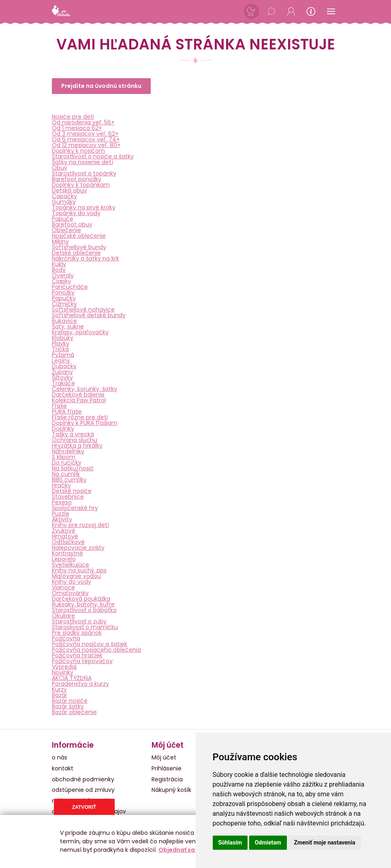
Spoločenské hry (75, 508)
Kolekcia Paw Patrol (79, 400)
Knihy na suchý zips (79, 570)
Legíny (61, 360)
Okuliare (63, 616)
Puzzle (61, 514)
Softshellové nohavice (83, 309)
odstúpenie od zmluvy (83, 790)
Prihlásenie (167, 768)
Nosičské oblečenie (79, 236)
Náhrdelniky (68, 451)
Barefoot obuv (72, 224)
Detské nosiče (72, 491)
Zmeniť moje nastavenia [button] (324, 842)
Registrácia (167, 779)
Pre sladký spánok (77, 633)
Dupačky (64, 366)
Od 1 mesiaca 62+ (77, 128)
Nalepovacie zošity (78, 548)
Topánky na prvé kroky (84, 207)
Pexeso (62, 502)
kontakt (63, 768)
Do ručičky (67, 463)
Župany (62, 372)
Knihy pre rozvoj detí (80, 525)
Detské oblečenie (76, 253)
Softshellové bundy (79, 247)
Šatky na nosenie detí (82, 162)
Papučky (64, 298)
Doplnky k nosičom (78, 151)
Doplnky (63, 429)
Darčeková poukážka (81, 599)
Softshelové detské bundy (89, 315)
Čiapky (61, 281)
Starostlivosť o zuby (79, 621)
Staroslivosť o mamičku (85, 627)
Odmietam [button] (268, 842)
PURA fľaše (67, 412)
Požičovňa (66, 638)
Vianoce (63, 587)
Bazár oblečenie (74, 712)
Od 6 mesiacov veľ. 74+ (86, 139)
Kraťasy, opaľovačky (80, 332)
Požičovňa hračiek (77, 655)
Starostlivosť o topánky (84, 173)
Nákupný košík (171, 790)
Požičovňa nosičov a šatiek (90, 644)
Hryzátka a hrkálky (77, 446)
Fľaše (59, 406)
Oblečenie (66, 230)
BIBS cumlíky (69, 480)
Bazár (60, 695)
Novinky (63, 672)
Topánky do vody (76, 213)
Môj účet (164, 757)
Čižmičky (64, 304)
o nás (60, 757)
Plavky (61, 343)
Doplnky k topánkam (81, 185)
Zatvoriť (84, 807)
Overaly (63, 275)
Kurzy (59, 689)
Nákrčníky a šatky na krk (85, 258)
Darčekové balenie (78, 395)
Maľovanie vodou (76, 576)
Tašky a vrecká (73, 434)
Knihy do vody (72, 582)
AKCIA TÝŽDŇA (72, 678)
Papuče (63, 219)
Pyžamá (63, 355)
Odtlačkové (68, 542)
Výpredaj (64, 667)
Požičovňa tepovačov (82, 661)
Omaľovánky (70, 593)
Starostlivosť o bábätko (84, 610)
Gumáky (64, 202)
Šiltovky (62, 377)
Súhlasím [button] (230, 842)
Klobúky (63, 338)
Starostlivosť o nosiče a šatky (93, 156)
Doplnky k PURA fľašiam (85, 423)
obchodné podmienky (83, 779)
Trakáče (63, 383)
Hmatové (65, 536)
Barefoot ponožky (77, 179)
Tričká (60, 349)
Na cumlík (66, 474)
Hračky (61, 485)
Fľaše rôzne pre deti (80, 417)
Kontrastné (67, 553)
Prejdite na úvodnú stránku (101, 86)
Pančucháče (70, 287)
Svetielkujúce (71, 565)
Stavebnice (68, 497)
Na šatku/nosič (73, 468)
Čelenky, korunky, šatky (84, 389)
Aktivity (62, 519)
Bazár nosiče (70, 701)
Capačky (64, 196)
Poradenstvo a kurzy (80, 684)
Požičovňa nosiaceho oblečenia (96, 650)
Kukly (59, 264)
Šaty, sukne (68, 326)
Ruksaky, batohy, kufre (83, 604)
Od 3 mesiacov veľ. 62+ (85, 134)
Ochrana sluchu (75, 440)
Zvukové (64, 531)
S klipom (64, 457)
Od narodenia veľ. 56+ (83, 122)
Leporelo (64, 559)
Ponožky (63, 292)
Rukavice (64, 321)
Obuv (60, 168)
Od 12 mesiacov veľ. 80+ (86, 145)
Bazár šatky (68, 706)
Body (59, 270)
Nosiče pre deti (73, 117)
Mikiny (60, 241)
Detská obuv (69, 190)
